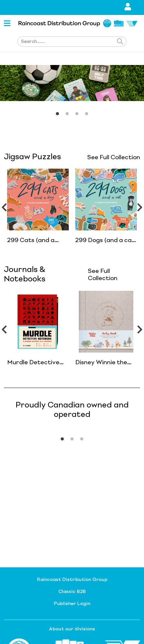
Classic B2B (72, 592)
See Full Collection (114, 158)
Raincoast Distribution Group (72, 580)
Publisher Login (72, 604)
